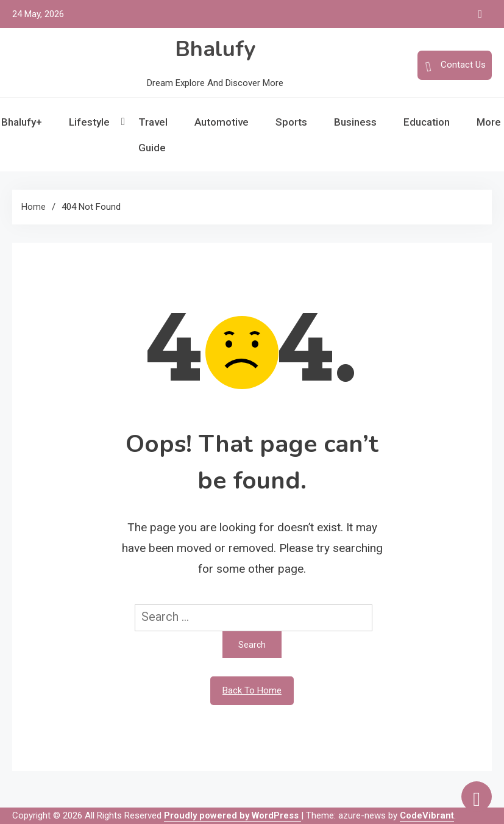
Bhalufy (215, 49)
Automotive (222, 122)
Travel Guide (153, 135)
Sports (291, 122)
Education (427, 122)
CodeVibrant (427, 815)
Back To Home (252, 690)
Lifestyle (89, 122)
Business (355, 122)
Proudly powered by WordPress (232, 815)
